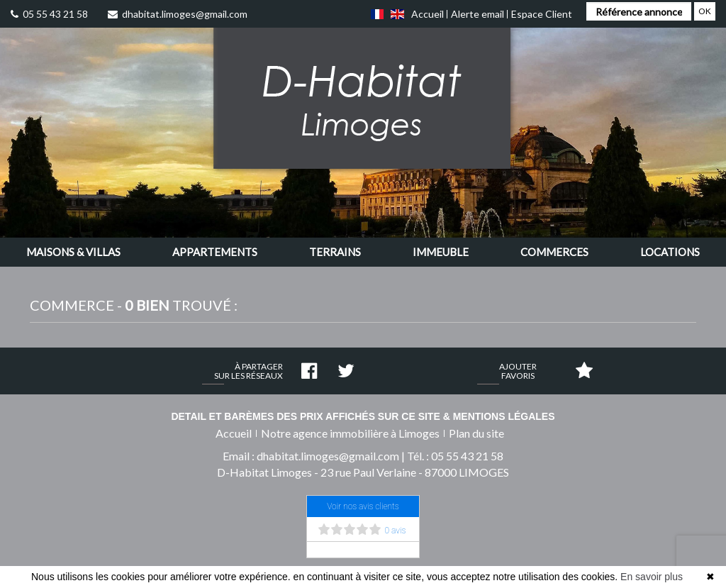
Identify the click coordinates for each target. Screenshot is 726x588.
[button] (73, 252)
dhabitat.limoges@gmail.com (178, 14)
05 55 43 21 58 (49, 14)
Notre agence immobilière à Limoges (350, 433)
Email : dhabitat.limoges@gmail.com (311, 456)
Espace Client (542, 14)
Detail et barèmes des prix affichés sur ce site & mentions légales (363, 416)
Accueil (428, 14)
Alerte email (478, 14)
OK (705, 11)
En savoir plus (652, 577)
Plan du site (476, 433)
